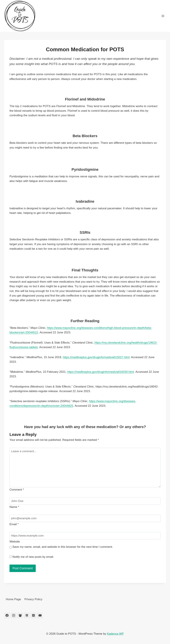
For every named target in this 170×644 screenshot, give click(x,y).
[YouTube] (40, 615)
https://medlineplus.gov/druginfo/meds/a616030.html (101, 372)
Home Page (13, 599)
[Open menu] (163, 16)
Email (14, 524)
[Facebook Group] (20, 615)
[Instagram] (14, 615)
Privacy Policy (33, 599)
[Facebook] (7, 615)
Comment (17, 490)
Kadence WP (115, 634)
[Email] (85, 518)
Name (14, 507)
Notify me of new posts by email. (33, 557)
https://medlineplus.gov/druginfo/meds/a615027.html (96, 357)
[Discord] (27, 615)
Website (15, 542)
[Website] (85, 536)
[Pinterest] (33, 615)
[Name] (85, 501)
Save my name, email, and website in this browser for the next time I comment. (63, 547)
